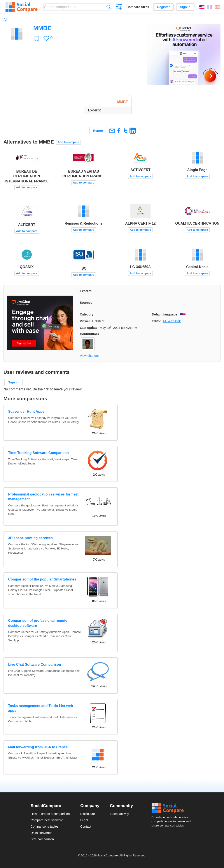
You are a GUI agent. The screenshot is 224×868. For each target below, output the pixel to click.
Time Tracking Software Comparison (38, 453)
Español (217, 7)
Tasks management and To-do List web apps (40, 708)
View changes (90, 356)
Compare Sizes (138, 7)
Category (87, 314)
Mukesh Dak (172, 321)
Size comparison (42, 839)
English (202, 7)
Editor (156, 321)
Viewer (85, 321)
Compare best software (47, 820)
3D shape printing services (30, 538)
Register (163, 7)
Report (98, 131)
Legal (84, 820)
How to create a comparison (50, 814)
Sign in (185, 7)
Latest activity (119, 814)
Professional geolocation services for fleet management (43, 497)
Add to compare (68, 142)
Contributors (89, 334)
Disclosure (88, 814)
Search (109, 7)
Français (210, 7)
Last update (89, 328)
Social (172, 808)
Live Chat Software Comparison (35, 664)
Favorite (37, 39)
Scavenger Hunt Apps (26, 411)
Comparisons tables (45, 826)
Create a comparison (119, 7)
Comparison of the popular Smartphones (42, 579)
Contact (86, 826)
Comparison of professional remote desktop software (38, 623)
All (5, 20)
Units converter (41, 833)
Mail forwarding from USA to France (38, 747)
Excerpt (86, 291)
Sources (86, 303)
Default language (164, 314)
